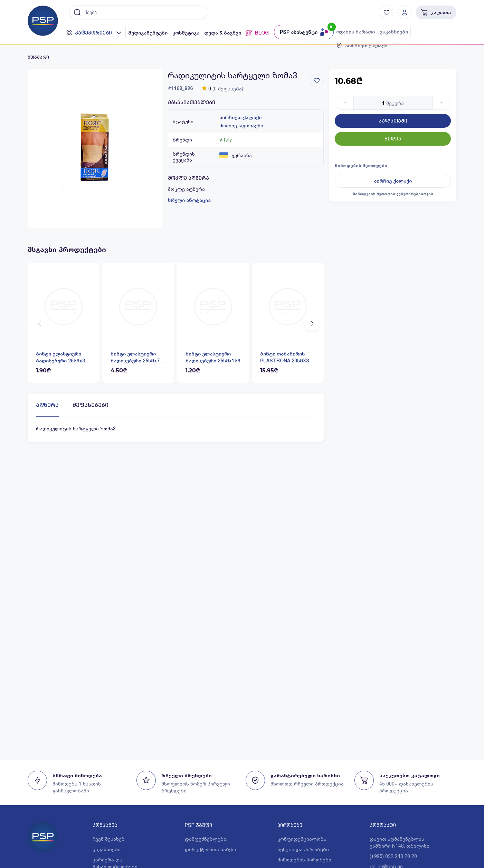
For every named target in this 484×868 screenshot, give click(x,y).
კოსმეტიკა (186, 33)
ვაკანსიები (394, 32)
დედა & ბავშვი (223, 33)
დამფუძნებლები (206, 839)
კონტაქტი (383, 825)
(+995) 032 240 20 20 (393, 856)
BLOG (257, 33)
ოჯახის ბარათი (355, 32)
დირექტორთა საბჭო (210, 849)
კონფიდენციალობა (302, 839)
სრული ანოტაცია (189, 200)
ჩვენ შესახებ (109, 839)
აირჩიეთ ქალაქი (240, 117)
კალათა (436, 12)
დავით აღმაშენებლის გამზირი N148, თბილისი (400, 842)
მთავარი (38, 57)
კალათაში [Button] (393, 121)
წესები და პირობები (303, 849)
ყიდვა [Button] (393, 139)
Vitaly (226, 140)
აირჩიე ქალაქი (393, 181)
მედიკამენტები (148, 33)
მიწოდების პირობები (304, 860)
